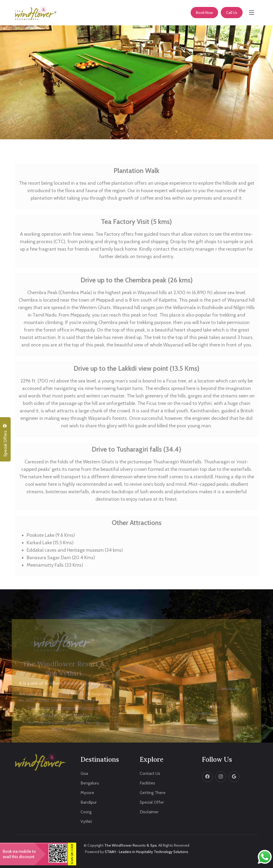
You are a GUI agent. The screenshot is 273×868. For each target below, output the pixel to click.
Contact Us (150, 774)
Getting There (153, 793)
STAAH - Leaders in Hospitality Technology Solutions (146, 852)
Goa (84, 774)
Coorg (86, 812)
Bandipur (89, 802)
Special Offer (152, 802)
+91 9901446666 (74, 722)
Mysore (87, 793)
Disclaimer (149, 812)
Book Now (204, 13)
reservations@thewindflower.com (70, 714)
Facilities (147, 783)
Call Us (232, 13)
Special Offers (5, 440)
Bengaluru (90, 783)
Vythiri (86, 822)
